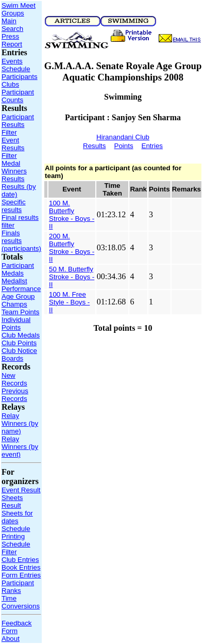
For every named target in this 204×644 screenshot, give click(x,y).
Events (12, 61)
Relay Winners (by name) (20, 423)
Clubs (10, 84)
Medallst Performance (21, 285)
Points (124, 146)
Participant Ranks (18, 587)
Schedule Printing (16, 533)
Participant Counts (18, 96)
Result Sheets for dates (17, 513)
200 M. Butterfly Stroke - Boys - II (72, 248)
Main (9, 21)
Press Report (12, 40)
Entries (152, 146)
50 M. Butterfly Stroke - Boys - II (72, 277)
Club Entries (20, 560)
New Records (14, 379)
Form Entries (21, 575)
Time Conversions (21, 602)
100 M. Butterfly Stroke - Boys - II (72, 215)
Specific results (14, 206)
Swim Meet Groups (19, 9)
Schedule (16, 69)
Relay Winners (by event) (20, 447)
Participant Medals (18, 269)
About (11, 639)
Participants (20, 77)
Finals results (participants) (21, 241)
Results (13, 179)
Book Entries (21, 567)
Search (12, 29)
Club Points (19, 343)
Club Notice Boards (19, 355)
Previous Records (15, 395)
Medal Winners (14, 167)
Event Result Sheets (21, 494)
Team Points (20, 312)
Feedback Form (17, 627)
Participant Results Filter (18, 125)
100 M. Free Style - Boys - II (69, 302)
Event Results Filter (13, 148)
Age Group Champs (18, 300)
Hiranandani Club (123, 137)
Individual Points (16, 324)
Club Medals (21, 335)
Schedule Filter (16, 548)
